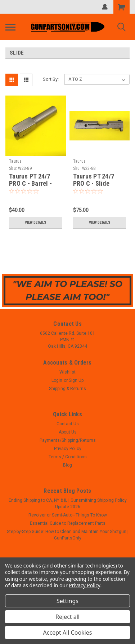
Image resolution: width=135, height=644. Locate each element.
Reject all (67, 617)
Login (57, 380)
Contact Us (68, 424)
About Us (68, 432)
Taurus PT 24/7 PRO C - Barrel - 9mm (30, 184)
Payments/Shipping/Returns (68, 440)
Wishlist (67, 372)
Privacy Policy (68, 449)
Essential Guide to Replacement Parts (68, 523)
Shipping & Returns (67, 389)
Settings (67, 601)
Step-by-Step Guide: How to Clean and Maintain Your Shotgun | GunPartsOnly (68, 535)
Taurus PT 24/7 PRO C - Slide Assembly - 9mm (96, 184)
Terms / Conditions (68, 457)
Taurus (15, 161)
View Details (35, 223)
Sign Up (76, 380)
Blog (67, 465)
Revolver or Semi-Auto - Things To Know (68, 515)
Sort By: (51, 79)
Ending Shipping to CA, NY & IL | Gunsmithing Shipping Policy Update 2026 (68, 504)
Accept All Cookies (68, 633)
